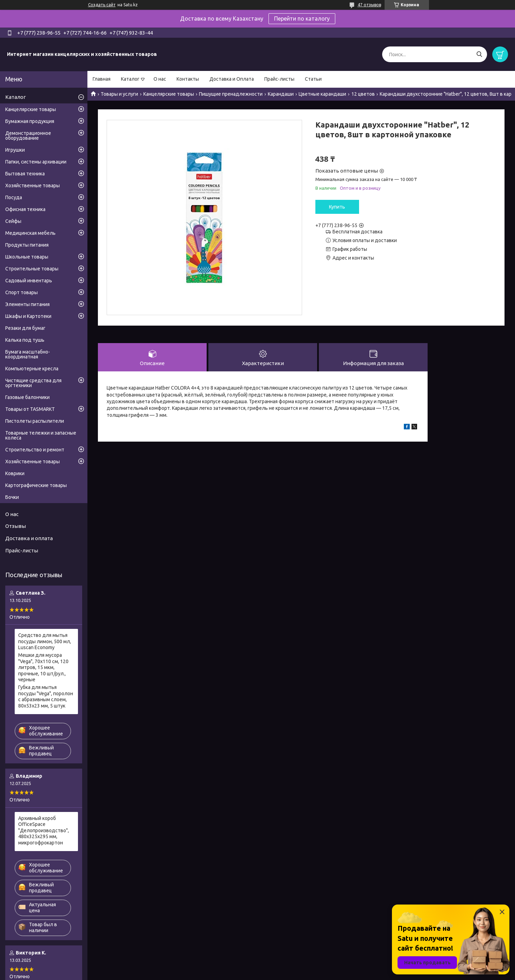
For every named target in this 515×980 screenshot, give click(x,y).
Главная (102, 79)
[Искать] (479, 54)
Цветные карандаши (322, 94)
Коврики (15, 473)
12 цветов (363, 94)
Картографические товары (36, 485)
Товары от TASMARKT (30, 409)
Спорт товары (22, 292)
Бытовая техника (25, 174)
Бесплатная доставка (357, 232)
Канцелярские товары (169, 94)
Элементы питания (27, 304)
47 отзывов (369, 5)
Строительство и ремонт (35, 450)
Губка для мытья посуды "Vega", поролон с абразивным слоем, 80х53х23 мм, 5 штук (46, 696)
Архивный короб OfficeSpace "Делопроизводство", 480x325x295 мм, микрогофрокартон (44, 830)
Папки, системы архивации (36, 162)
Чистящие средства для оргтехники (33, 383)
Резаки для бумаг (25, 328)
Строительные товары (32, 269)
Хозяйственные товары (33, 186)
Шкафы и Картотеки (28, 316)
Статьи (313, 79)
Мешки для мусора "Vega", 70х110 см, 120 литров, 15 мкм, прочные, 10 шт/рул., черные (43, 667)
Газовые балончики (27, 397)
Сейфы (13, 221)
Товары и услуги (119, 94)
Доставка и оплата (29, 538)
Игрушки (15, 150)
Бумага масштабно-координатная (28, 354)
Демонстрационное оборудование (28, 136)
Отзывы (16, 526)
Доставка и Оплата (232, 79)
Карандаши (281, 94)
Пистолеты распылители (35, 421)
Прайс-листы (279, 79)
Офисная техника (25, 209)
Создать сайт (102, 5)
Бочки (12, 497)
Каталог (130, 79)
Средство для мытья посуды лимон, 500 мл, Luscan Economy (45, 641)
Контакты (188, 79)
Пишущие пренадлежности (231, 94)
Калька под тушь (25, 340)
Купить (337, 207)
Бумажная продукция (30, 121)
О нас (160, 79)
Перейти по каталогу (302, 19)
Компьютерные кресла (32, 369)
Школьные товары (27, 257)
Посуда (14, 197)
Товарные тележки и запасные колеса (41, 435)
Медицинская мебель (30, 233)
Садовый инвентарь (29, 281)
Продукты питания (27, 245)
